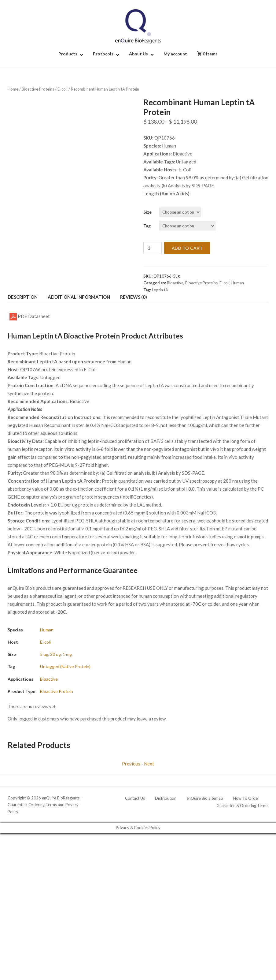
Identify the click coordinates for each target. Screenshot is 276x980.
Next (149, 764)
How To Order (246, 798)
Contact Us (135, 798)
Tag (147, 226)
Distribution (166, 798)
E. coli (63, 89)
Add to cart (187, 248)
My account (175, 54)
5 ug (44, 654)
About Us (138, 54)
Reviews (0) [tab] (134, 297)
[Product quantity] (153, 248)
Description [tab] (23, 297)
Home (13, 89)
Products (68, 54)
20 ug (55, 654)
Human (238, 283)
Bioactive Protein (57, 691)
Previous (131, 764)
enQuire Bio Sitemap (205, 798)
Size (147, 212)
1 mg (67, 654)
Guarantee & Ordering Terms (242, 806)
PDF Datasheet (30, 317)
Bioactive (175, 283)
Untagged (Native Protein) (65, 666)
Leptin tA (160, 290)
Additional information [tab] (79, 297)
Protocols (103, 54)
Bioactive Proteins (38, 89)
